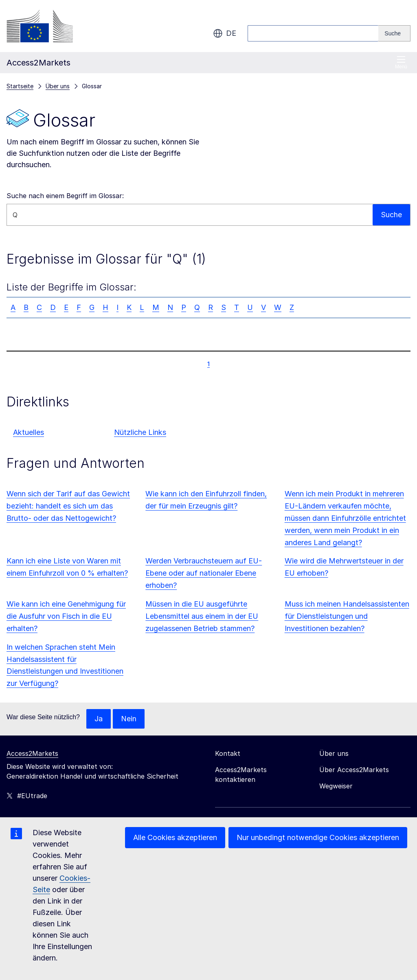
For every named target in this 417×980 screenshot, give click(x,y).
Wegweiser (336, 786)
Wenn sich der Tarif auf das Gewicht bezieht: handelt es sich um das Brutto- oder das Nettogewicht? (68, 506)
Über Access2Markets (354, 770)
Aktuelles (29, 432)
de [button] (225, 33)
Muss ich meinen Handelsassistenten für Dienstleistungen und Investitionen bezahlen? (347, 616)
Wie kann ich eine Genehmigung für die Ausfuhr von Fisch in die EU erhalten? (66, 616)
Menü (401, 62)
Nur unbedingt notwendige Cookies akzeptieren (318, 837)
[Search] (394, 33)
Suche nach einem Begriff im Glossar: (65, 196)
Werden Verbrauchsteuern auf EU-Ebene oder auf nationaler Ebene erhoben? (204, 573)
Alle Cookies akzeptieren (175, 837)
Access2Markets (32, 753)
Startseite (20, 86)
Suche (391, 215)
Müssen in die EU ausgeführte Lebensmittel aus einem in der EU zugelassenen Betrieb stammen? (202, 616)
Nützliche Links (140, 432)
